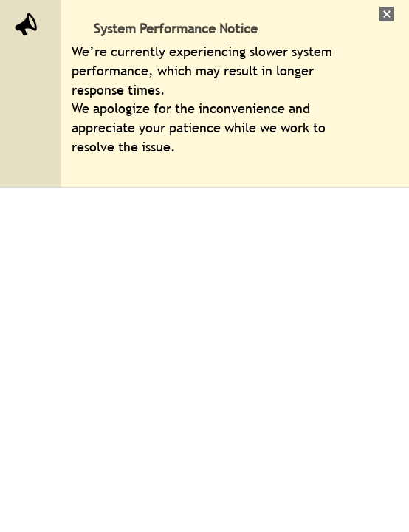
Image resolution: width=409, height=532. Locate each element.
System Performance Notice (176, 28)
